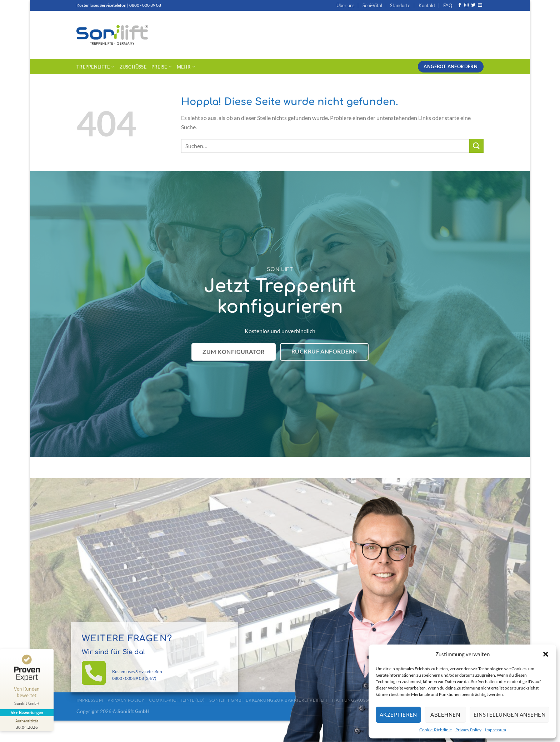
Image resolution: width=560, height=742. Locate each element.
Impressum (496, 730)
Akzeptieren (398, 715)
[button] (546, 654)
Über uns (346, 5)
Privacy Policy (468, 730)
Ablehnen (445, 715)
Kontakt (427, 5)
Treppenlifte (96, 67)
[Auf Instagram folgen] (466, 5)
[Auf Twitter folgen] (473, 5)
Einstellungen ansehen (509, 715)
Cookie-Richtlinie (436, 730)
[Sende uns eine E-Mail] (480, 5)
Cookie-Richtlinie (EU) (177, 700)
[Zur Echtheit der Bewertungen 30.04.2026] (27, 724)
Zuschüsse (133, 67)
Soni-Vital (372, 5)
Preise (162, 67)
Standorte (400, 5)
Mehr (186, 67)
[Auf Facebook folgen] (460, 5)
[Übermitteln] (476, 146)
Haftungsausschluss (359, 700)
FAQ (448, 5)
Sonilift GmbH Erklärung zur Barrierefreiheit (269, 700)
